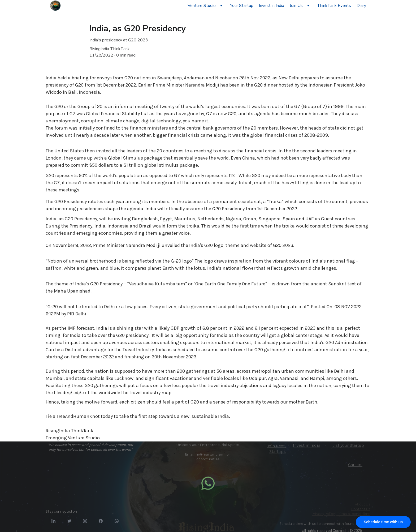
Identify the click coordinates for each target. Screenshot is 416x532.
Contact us (361, 509)
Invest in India (272, 6)
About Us (363, 504)
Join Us (296, 6)
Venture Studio (202, 6)
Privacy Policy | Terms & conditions (341, 514)
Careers (355, 465)
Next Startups (278, 450)
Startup (357, 446)
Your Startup (242, 6)
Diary (361, 6)
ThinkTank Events (334, 6)
